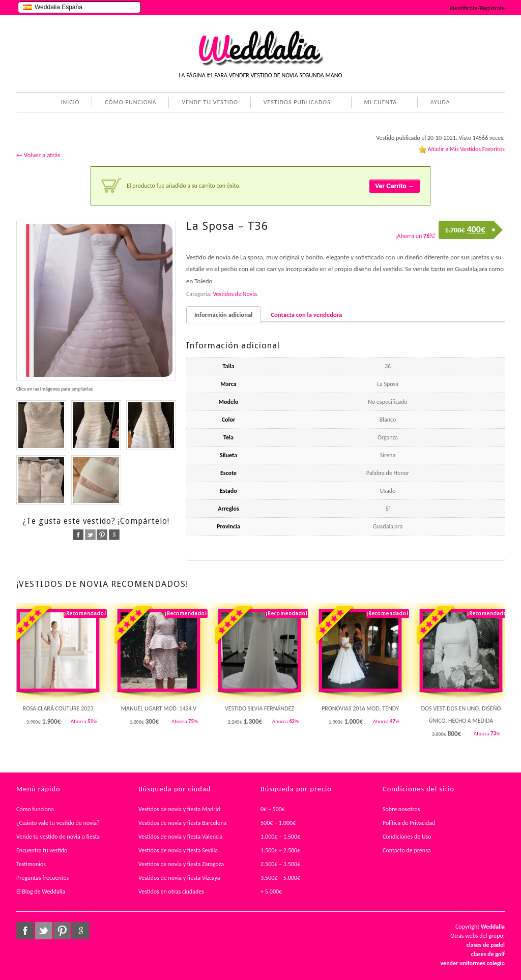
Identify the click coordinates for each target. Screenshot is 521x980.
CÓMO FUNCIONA (131, 102)
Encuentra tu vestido (42, 850)
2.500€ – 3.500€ (280, 864)
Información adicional (223, 315)
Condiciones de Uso (407, 837)
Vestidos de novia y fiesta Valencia (181, 837)
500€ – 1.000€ (278, 823)
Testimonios (31, 864)
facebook (78, 535)
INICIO (70, 102)
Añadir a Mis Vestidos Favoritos (466, 149)
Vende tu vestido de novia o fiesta (58, 837)
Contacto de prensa (407, 850)
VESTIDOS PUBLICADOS (295, 103)
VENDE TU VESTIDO (210, 102)
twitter (90, 535)
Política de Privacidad (409, 823)
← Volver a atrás (38, 155)
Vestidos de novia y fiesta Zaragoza (181, 864)
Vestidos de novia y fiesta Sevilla (178, 850)
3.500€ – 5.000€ (280, 878)
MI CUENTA (379, 103)
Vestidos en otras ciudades (171, 892)
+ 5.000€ (271, 892)
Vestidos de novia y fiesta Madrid (179, 809)
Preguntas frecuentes (42, 878)
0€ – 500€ (273, 809)
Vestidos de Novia (235, 294)
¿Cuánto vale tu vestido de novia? (58, 823)
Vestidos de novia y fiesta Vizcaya (179, 878)
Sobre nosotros (401, 809)
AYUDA (438, 103)
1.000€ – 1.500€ (280, 837)
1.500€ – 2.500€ (280, 850)
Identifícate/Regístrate (477, 8)
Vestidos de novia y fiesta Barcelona (183, 823)
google (114, 535)
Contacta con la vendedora (306, 315)
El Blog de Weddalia (41, 892)
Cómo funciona (35, 809)
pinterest (102, 535)
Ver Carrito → (395, 186)
